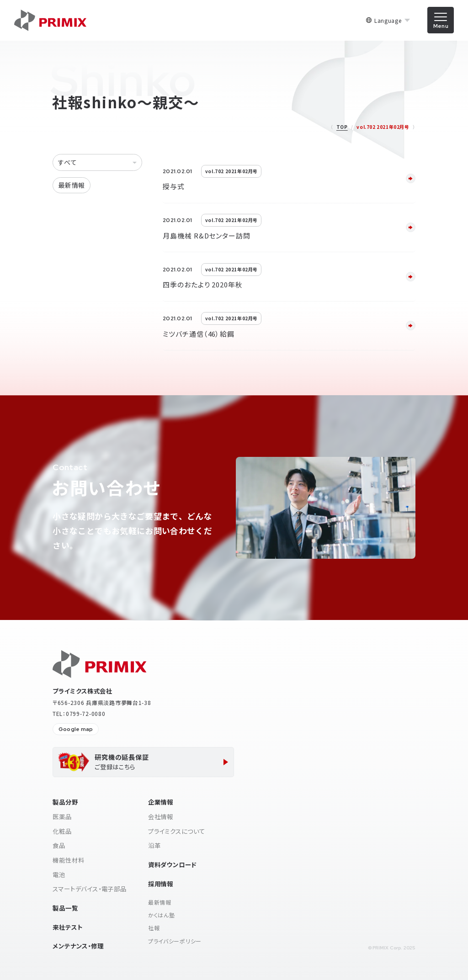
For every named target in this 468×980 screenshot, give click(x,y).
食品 (59, 845)
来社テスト (67, 927)
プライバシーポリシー (175, 941)
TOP (342, 127)
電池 (59, 874)
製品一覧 (65, 908)
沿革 (154, 845)
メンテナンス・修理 (78, 946)
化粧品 (62, 831)
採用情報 (161, 884)
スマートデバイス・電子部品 (90, 889)
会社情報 (161, 816)
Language (388, 21)
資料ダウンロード (172, 864)
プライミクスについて (177, 831)
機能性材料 (68, 860)
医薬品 (62, 816)
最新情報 (72, 185)
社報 (154, 928)
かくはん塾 (162, 915)
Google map (76, 729)
